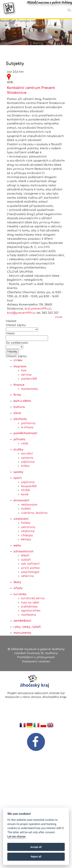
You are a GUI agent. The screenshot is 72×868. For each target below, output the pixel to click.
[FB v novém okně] (36, 742)
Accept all (36, 847)
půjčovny (28, 495)
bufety (26, 542)
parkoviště (29, 412)
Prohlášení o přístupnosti (36, 659)
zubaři (26, 593)
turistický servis (33, 632)
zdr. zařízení (30, 597)
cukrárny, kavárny (34, 546)
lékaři (25, 589)
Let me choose (16, 837)
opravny (27, 491)
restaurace (29, 538)
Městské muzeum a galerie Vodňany (49, 2)
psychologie (30, 606)
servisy (26, 408)
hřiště (25, 524)
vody (25, 477)
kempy (26, 573)
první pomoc (31, 601)
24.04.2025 (59, 351)
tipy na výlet (30, 636)
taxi (24, 404)
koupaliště (29, 520)
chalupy (27, 569)
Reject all (36, 857)
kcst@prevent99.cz (21, 346)
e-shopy (27, 461)
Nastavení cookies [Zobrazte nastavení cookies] (36, 663)
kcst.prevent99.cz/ (38, 342)
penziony (28, 561)
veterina (27, 610)
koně (25, 528)
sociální (27, 487)
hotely (26, 556)
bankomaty (29, 422)
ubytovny (28, 565)
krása (25, 499)
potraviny (28, 457)
